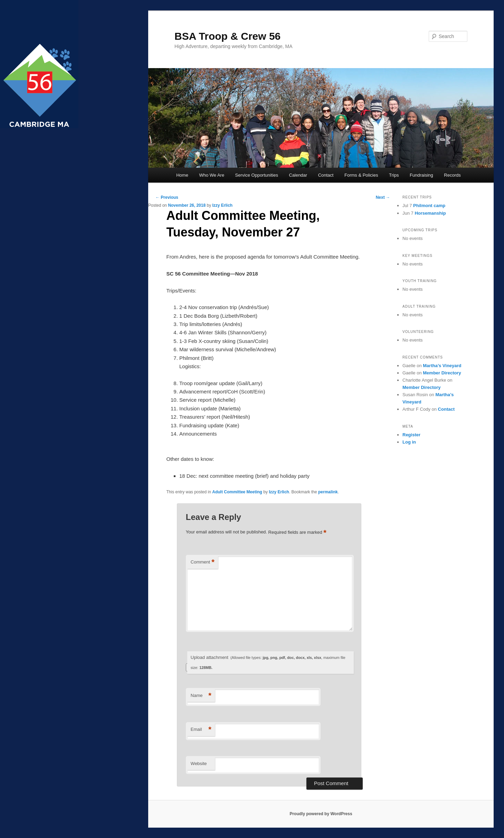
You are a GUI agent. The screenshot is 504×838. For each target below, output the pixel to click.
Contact (326, 175)
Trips (394, 175)
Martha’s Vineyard (442, 366)
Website (199, 763)
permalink (328, 492)
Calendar (298, 175)
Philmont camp (429, 206)
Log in (409, 442)
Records (452, 175)
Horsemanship (430, 213)
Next (383, 197)
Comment (203, 562)
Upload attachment (268, 662)
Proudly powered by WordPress (321, 814)
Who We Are (212, 175)
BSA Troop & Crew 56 (227, 36)
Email (201, 730)
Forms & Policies (361, 175)
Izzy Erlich (222, 205)
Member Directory (442, 373)
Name (201, 696)
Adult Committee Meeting (237, 492)
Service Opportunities (257, 175)
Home (182, 175)
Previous (167, 197)
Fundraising (421, 175)
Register (411, 435)
